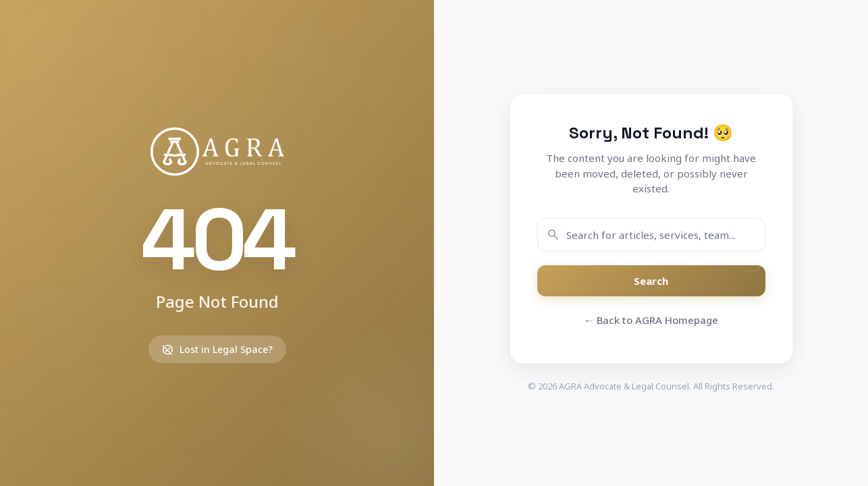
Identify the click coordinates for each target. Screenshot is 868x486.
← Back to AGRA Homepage (651, 320)
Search (651, 281)
